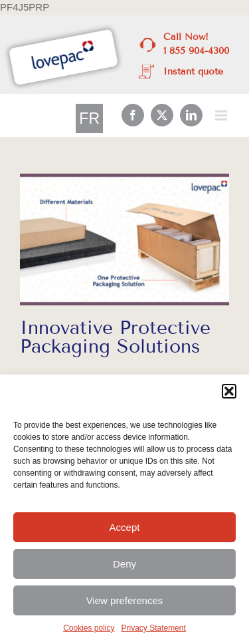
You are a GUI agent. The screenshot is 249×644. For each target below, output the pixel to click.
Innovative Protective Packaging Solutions (115, 337)
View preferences (125, 600)
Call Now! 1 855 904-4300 (196, 44)
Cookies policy (89, 628)
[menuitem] (89, 119)
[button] (229, 391)
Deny (124, 564)
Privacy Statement (154, 628)
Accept (125, 527)
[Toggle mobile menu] (222, 115)
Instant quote (193, 72)
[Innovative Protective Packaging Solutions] (124, 240)
